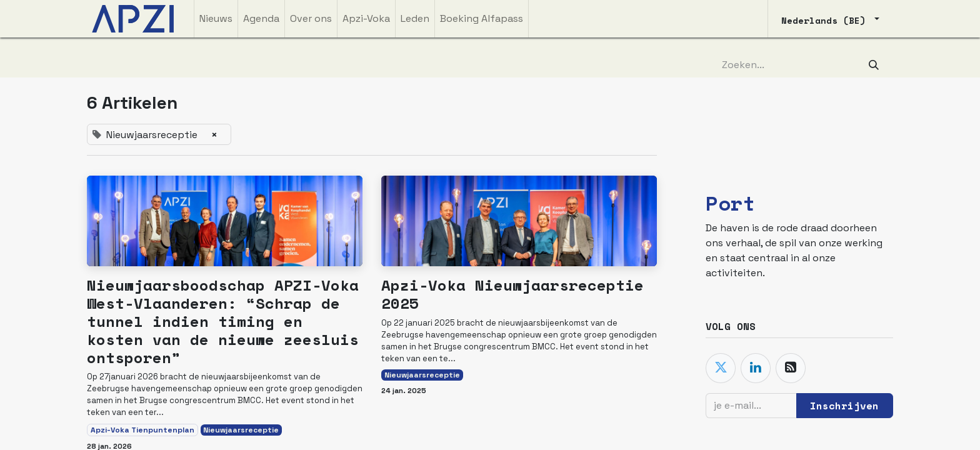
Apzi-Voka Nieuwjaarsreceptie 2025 (512, 294)
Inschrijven (844, 406)
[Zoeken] (874, 65)
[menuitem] (216, 19)
